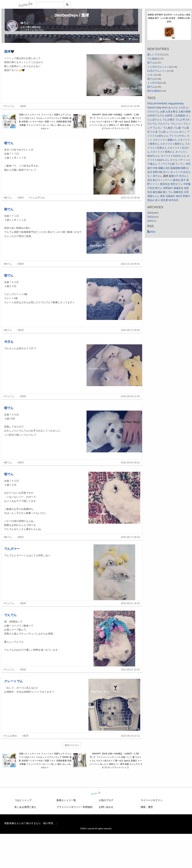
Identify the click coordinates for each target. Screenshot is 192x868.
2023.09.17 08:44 (130, 537)
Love (120, 39)
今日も (9, 342)
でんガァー (12, 549)
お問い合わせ (106, 807)
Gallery (105, 39)
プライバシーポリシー (69, 807)
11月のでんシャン (157, 71)
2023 (150, 213)
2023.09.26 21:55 (130, 396)
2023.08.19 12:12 (130, 736)
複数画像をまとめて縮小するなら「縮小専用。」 (31, 823)
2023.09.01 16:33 (130, 603)
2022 (150, 217)
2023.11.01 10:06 (130, 106)
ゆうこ (25, 23)
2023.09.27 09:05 (130, 330)
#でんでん (9, 106)
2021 (150, 221)
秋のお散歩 (153, 91)
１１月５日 (153, 83)
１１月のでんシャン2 (159, 67)
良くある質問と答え (25, 807)
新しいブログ (155, 55)
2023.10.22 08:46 (130, 198)
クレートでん (14, 681)
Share (133, 39)
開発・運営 (147, 807)
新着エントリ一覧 (66, 800)
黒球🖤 (9, 52)
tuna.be (96, 793)
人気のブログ (106, 800)
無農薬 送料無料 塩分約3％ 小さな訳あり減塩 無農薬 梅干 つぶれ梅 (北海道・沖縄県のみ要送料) (169, 18)
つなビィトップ (23, 800)
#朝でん (8, 198)
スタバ (151, 75)
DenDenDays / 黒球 (72, 15)
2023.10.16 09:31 (130, 264)
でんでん (10, 615)
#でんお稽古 (10, 736)
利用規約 (88, 807)
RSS (151, 232)
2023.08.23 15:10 (130, 670)
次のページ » (72, 745)
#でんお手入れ (37, 198)
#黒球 (23, 106)
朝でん (9, 143)
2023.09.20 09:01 (130, 462)
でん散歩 (152, 59)
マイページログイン (152, 800)
